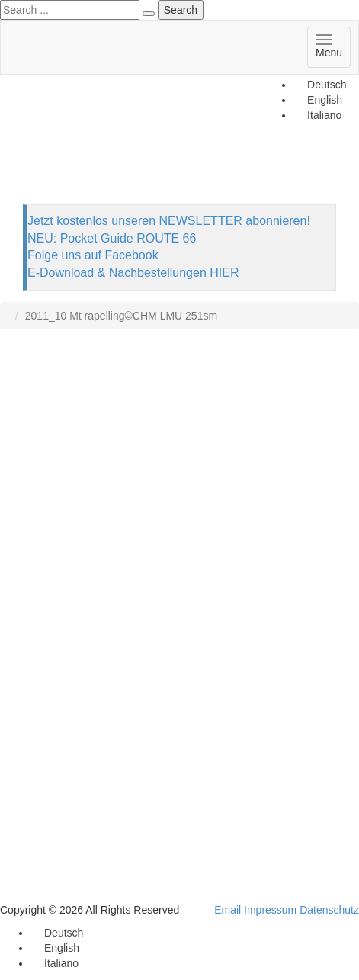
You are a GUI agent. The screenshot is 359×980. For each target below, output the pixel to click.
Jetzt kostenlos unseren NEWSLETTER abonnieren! (169, 221)
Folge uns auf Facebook (93, 255)
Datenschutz (329, 910)
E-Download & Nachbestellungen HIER (133, 273)
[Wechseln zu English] (55, 948)
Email (228, 910)
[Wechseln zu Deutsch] (320, 85)
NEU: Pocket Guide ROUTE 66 (112, 238)
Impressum (270, 910)
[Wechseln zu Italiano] (54, 963)
